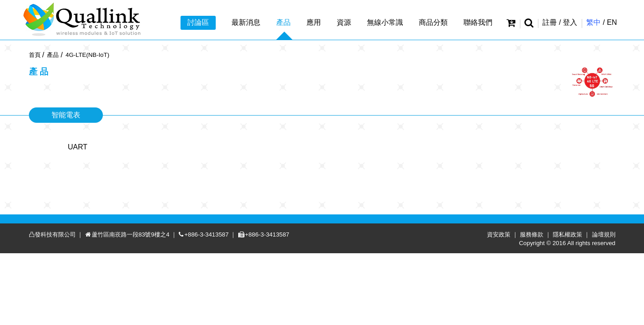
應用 (314, 22)
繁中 (593, 22)
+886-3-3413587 (213, 306)
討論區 (198, 22)
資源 (344, 22)
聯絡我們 (478, 22)
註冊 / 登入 (560, 22)
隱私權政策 (574, 306)
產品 (283, 22)
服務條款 (538, 306)
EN (612, 22)
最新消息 (246, 22)
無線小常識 (385, 22)
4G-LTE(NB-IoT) (87, 55)
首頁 (35, 55)
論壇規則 (611, 306)
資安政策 (505, 306)
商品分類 (433, 22)
